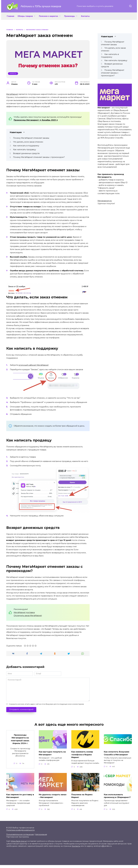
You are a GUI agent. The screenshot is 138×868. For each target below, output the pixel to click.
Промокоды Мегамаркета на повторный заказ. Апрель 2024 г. (20, 739)
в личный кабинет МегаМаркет (34, 365)
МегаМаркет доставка (24, 612)
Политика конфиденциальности (20, 833)
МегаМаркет (12, 94)
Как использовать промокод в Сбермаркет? (114, 797)
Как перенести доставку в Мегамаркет (20, 796)
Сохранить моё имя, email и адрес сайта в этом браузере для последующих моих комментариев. (47, 704)
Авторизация (41, 837)
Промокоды (70, 16)
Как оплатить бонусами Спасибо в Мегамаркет (117, 753)
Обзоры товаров (25, 16)
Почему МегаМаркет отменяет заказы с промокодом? (39, 157)
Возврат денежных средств (26, 153)
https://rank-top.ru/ (19, 844)
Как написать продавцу (25, 150)
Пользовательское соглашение (20, 837)
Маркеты (13, 73)
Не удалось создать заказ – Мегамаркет (50, 796)
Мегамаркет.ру (105, 201)
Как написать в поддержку (26, 146)
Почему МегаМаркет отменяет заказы (31, 138)
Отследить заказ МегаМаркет (28, 616)
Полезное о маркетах (48, 16)
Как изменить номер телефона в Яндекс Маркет (83, 754)
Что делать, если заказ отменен (28, 142)
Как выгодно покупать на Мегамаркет (51, 753)
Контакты (85, 16)
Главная (11, 16)
